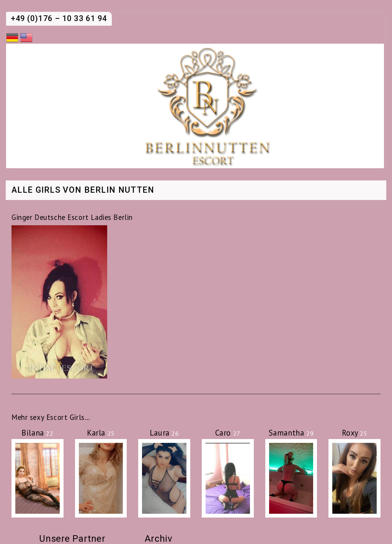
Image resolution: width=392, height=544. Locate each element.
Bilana (37, 433)
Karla (101, 433)
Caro (228, 433)
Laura (164, 433)
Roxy (355, 433)
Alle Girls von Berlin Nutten (83, 190)
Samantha (291, 433)
